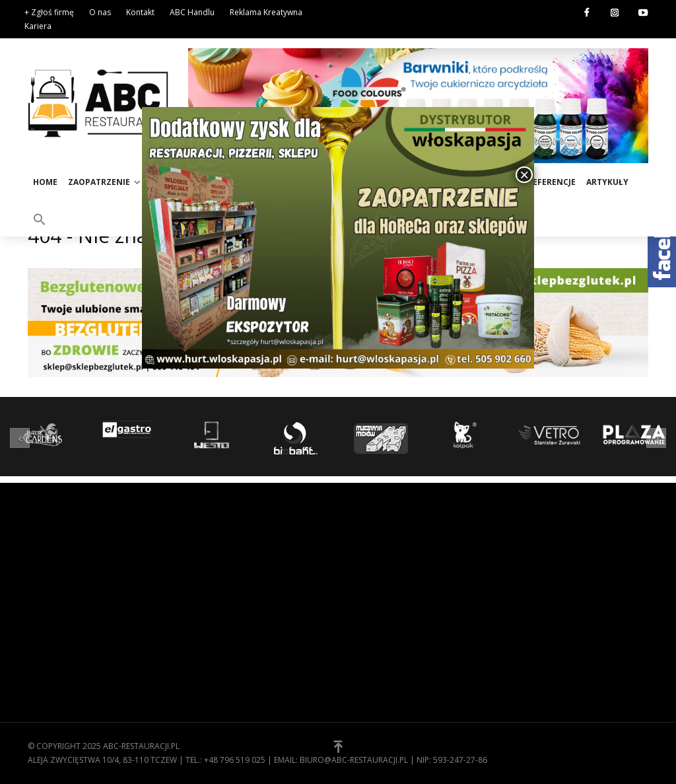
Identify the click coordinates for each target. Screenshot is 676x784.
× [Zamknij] (524, 175)
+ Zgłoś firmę (49, 12)
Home (45, 182)
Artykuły (607, 182)
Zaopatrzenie (99, 182)
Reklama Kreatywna (266, 12)
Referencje (552, 182)
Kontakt (140, 12)
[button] (40, 219)
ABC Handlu (192, 12)
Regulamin (371, 576)
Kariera (38, 26)
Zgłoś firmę (374, 617)
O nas (100, 12)
